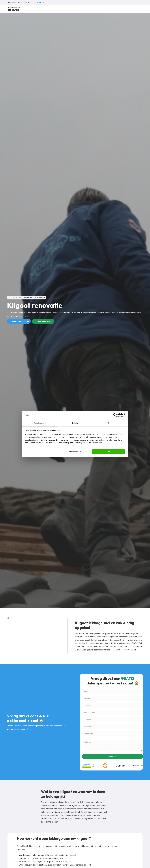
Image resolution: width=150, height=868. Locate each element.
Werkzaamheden (17, 297)
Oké (109, 452)
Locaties (55, 10)
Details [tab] (75, 423)
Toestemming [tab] (40, 423)
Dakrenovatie (28, 297)
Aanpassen (75, 452)
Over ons (75, 10)
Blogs (65, 10)
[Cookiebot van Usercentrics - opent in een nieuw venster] (115, 415)
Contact (86, 10)
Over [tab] (110, 423)
